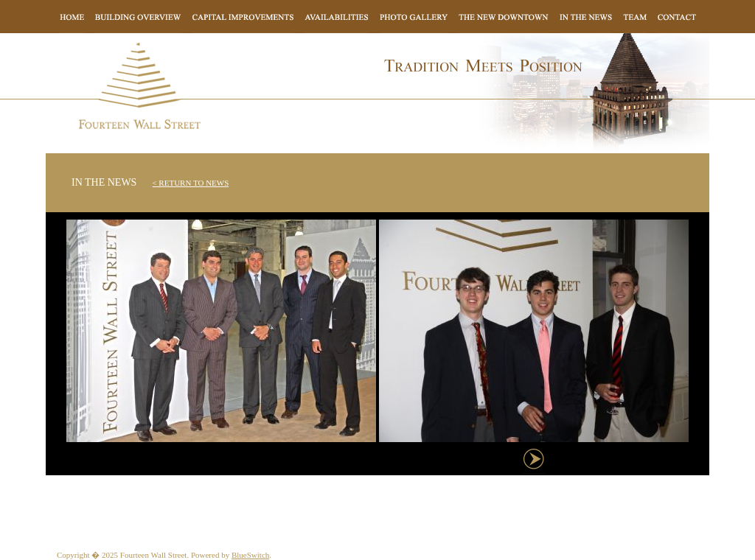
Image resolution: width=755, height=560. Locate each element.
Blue (239, 555)
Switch (258, 555)
